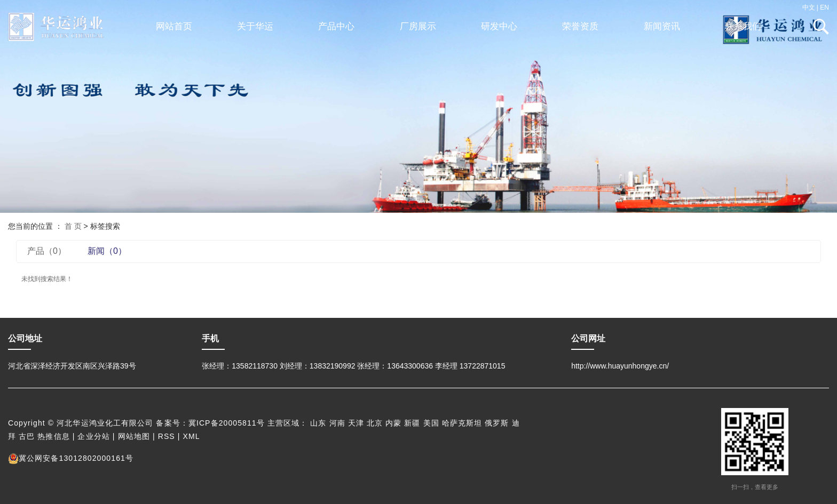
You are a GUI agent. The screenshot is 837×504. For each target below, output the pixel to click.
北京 (375, 423)
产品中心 (336, 26)
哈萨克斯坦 (462, 423)
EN (824, 7)
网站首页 (174, 26)
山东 (318, 423)
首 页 (73, 226)
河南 (337, 423)
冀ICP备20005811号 (227, 423)
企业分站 (93, 436)
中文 (809, 7)
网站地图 (134, 436)
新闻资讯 (662, 26)
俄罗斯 (497, 423)
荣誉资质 (580, 26)
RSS (167, 436)
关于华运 (255, 26)
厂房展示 (418, 26)
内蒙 (393, 423)
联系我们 (743, 26)
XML (192, 436)
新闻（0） (107, 251)
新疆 (412, 423)
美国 (431, 423)
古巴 (27, 436)
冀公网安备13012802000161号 (71, 458)
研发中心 (499, 26)
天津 (356, 423)
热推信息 (53, 436)
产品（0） (47, 251)
